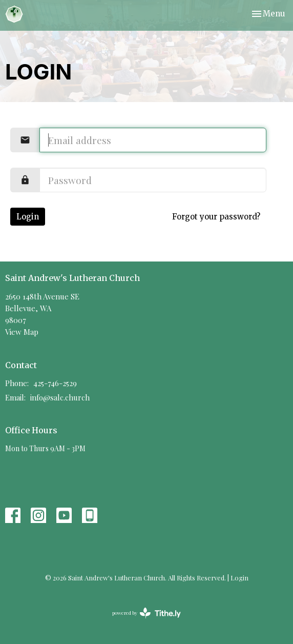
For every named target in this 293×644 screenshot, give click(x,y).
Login (28, 217)
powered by (146, 613)
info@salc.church (60, 397)
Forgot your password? (216, 217)
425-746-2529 (55, 383)
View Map (22, 332)
